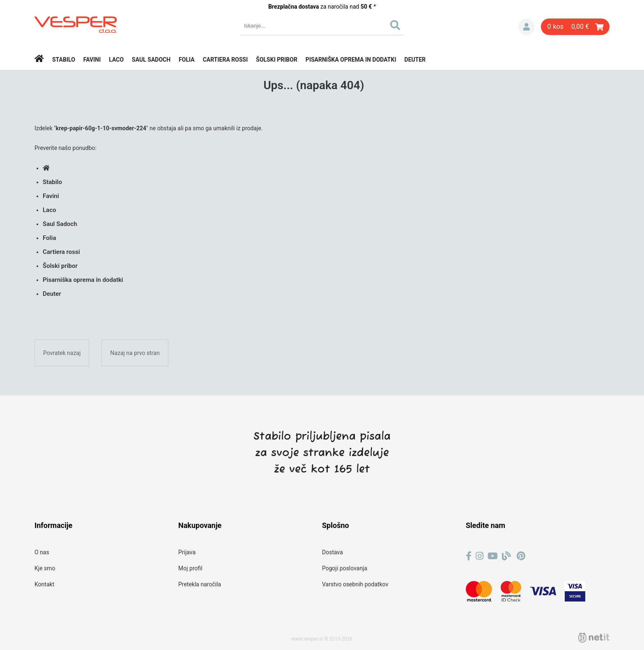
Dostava (332, 552)
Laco (116, 60)
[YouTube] (493, 556)
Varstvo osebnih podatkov (355, 584)
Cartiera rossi (225, 60)
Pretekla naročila (200, 584)
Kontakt (44, 584)
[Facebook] (469, 556)
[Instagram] (480, 556)
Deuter (415, 60)
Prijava (527, 27)
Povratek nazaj (62, 353)
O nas (42, 552)
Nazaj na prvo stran (135, 353)
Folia (187, 60)
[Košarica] (575, 27)
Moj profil (190, 568)
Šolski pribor (277, 60)
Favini (92, 60)
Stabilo (64, 60)
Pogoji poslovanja (345, 568)
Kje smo (45, 568)
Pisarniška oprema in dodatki (351, 60)
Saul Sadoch (151, 60)
